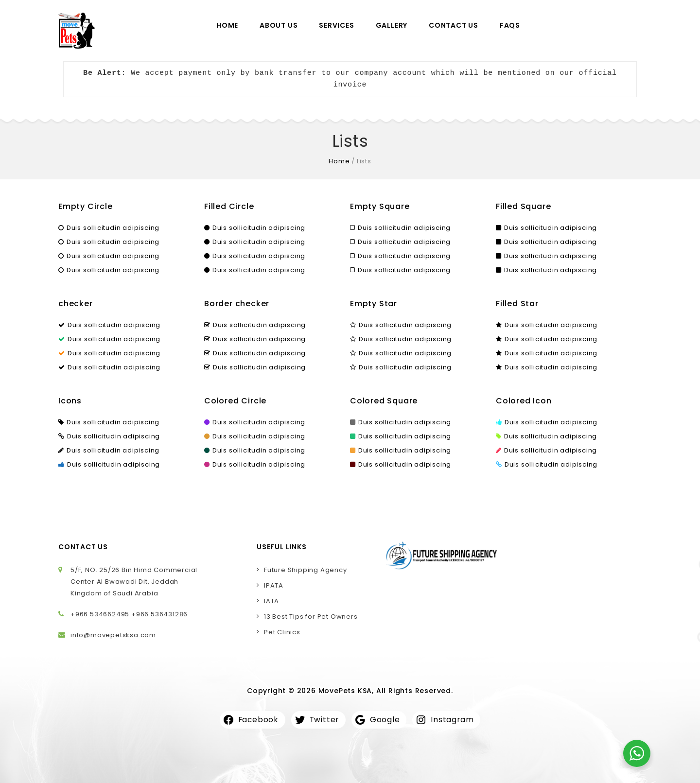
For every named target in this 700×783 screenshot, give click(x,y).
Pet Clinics (282, 632)
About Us (279, 25)
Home (227, 25)
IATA (271, 601)
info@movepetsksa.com (113, 635)
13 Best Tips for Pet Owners (311, 617)
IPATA (274, 585)
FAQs (510, 25)
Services (336, 25)
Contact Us (454, 25)
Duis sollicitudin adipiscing (109, 228)
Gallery (392, 25)
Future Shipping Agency (306, 570)
